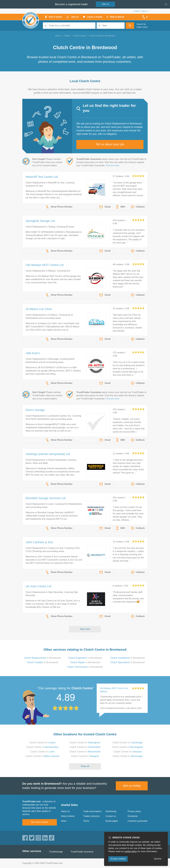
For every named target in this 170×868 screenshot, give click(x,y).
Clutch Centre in (43, 743)
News (64, 821)
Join (105, 4)
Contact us (111, 816)
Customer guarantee (138, 821)
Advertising (111, 811)
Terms (86, 821)
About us (65, 811)
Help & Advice (68, 816)
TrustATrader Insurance (82, 852)
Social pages (112, 821)
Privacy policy (134, 811)
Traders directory (92, 816)
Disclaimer (133, 816)
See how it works (40, 822)
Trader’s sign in (141, 11)
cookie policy (131, 851)
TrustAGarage (56, 852)
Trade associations (92, 811)
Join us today (132, 786)
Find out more (113, 165)
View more (85, 629)
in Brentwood (42, 658)
